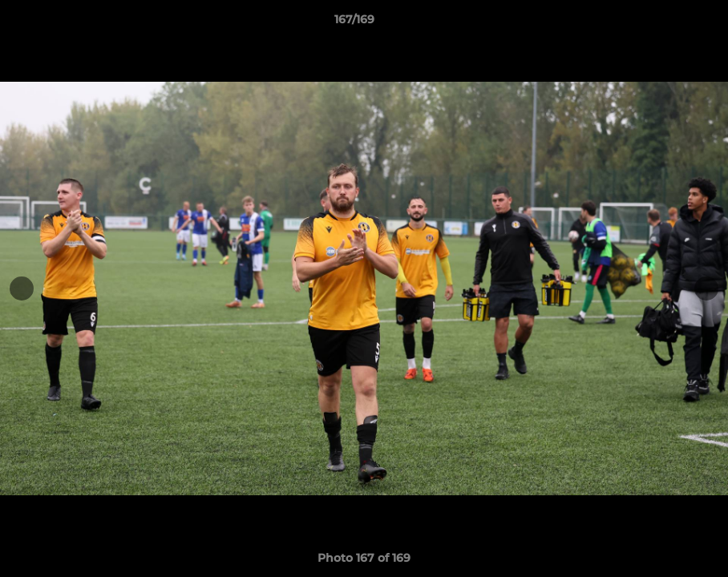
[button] (661, 23)
